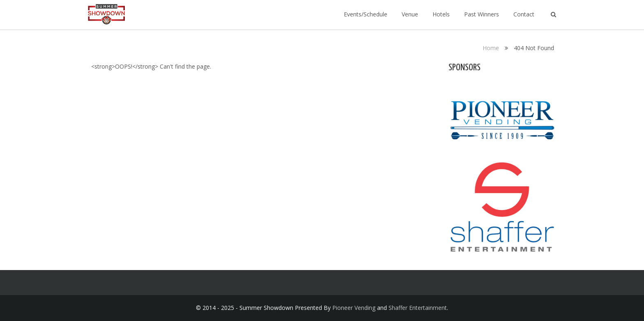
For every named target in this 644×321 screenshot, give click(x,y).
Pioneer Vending (354, 308)
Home (491, 48)
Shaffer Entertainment (418, 308)
